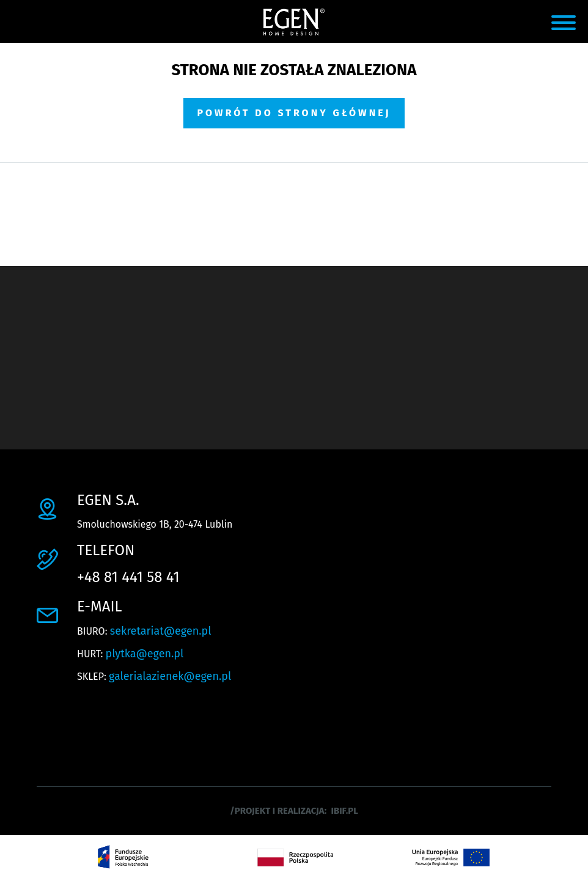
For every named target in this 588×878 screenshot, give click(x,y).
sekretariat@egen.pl (161, 631)
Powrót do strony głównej (294, 113)
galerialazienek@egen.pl (170, 676)
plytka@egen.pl (145, 654)
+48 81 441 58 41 (128, 577)
